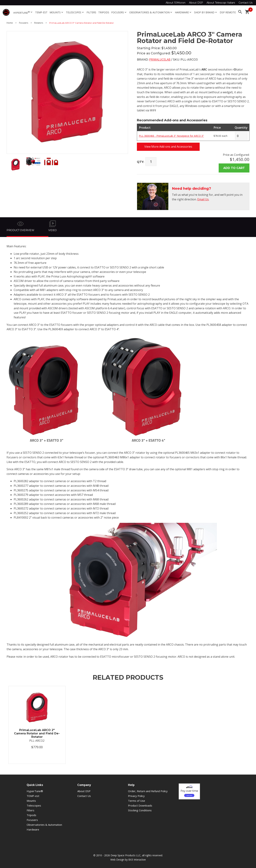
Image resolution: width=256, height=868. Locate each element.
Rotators (39, 23)
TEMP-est (41, 12)
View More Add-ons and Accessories (168, 147)
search (240, 12)
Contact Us (246, 3)
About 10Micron (176, 3)
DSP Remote (228, 12)
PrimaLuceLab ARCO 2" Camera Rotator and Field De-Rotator (37, 733)
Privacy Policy (136, 796)
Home (10, 23)
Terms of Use (137, 801)
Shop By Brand (206, 12)
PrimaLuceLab (160, 60)
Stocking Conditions (140, 810)
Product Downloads (140, 805)
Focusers (119, 12)
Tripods (104, 12)
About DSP (196, 3)
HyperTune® (35, 791)
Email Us (203, 199)
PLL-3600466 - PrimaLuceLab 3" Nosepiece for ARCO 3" (171, 136)
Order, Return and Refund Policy (148, 791)
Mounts (57, 12)
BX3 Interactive (137, 860)
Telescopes (75, 12)
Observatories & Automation (151, 12)
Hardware (183, 12)
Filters (91, 12)
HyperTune (23, 12)
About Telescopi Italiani (221, 3)
